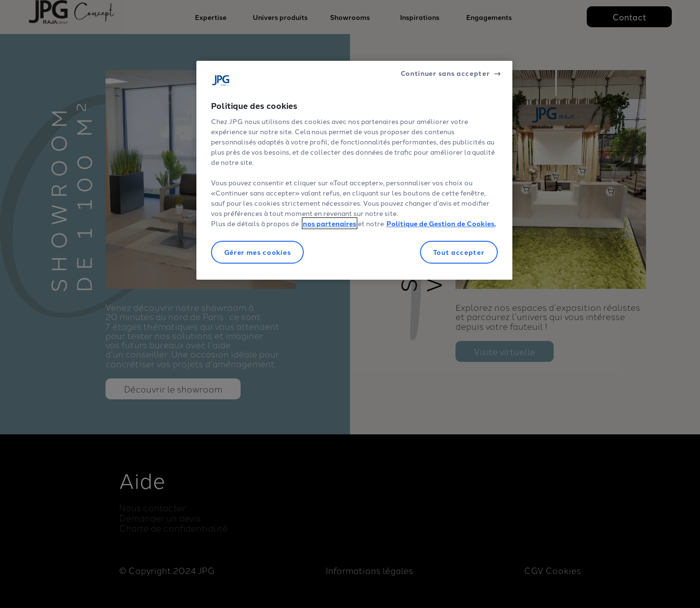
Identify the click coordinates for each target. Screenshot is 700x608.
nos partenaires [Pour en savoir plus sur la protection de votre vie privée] (330, 223)
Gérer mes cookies (258, 252)
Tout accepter (459, 252)
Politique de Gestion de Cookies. (441, 223)
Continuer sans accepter (445, 73)
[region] (354, 170)
